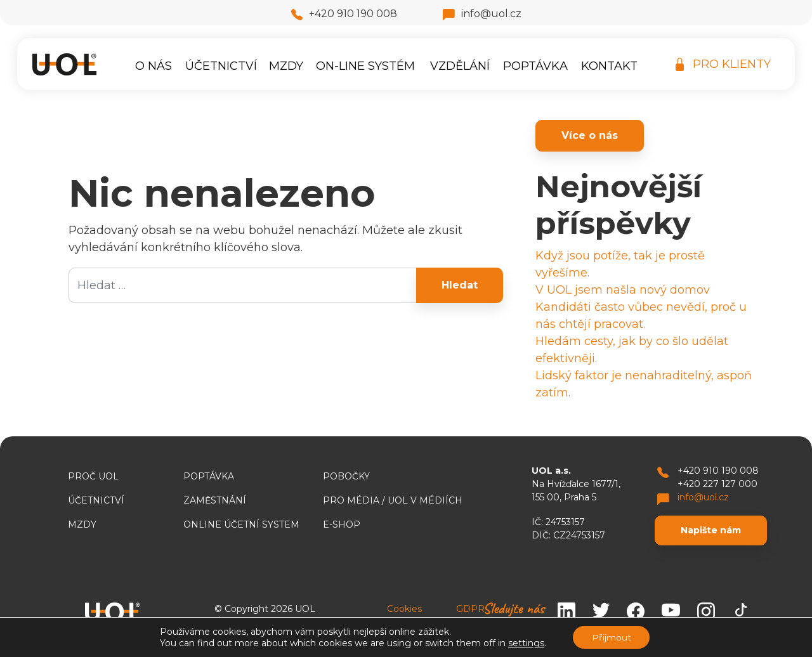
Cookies (404, 609)
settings (526, 643)
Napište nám (711, 530)
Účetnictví (221, 66)
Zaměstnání (215, 500)
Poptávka (535, 66)
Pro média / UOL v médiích (393, 500)
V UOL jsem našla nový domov (623, 290)
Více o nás (590, 135)
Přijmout (612, 637)
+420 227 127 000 (717, 484)
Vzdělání (460, 66)
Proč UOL (93, 476)
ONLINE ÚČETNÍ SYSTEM (241, 524)
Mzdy (286, 66)
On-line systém (365, 66)
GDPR (470, 609)
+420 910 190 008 (344, 14)
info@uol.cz (482, 14)
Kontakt (609, 66)
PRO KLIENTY (723, 64)
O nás (154, 66)
